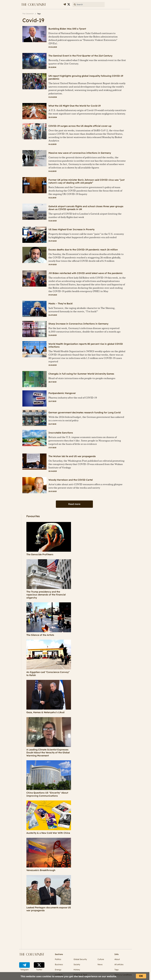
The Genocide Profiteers (40, 554)
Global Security (80, 959)
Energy (58, 970)
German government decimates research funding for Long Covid (85, 413)
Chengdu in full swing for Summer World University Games (81, 374)
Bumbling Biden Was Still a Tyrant (67, 29)
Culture (101, 959)
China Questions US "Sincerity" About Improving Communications (47, 794)
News (100, 964)
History (77, 970)
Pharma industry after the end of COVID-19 (73, 397)
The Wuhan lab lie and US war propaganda (72, 456)
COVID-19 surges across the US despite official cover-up (80, 126)
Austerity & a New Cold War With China (48, 833)
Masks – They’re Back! (61, 304)
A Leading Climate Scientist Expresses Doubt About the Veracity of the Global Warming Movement (48, 753)
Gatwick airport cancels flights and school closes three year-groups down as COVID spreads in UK (86, 208)
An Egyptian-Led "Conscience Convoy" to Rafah (48, 674)
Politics (58, 959)
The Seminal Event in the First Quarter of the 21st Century (80, 56)
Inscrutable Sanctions (61, 433)
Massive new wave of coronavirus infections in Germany (80, 153)
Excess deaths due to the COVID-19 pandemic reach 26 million (83, 250)
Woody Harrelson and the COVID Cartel (71, 480)
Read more (74, 504)
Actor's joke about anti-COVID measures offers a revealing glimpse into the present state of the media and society (85, 486)
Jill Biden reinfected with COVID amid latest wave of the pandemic (86, 273)
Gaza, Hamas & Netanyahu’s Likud (45, 712)
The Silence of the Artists (40, 635)
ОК (141, 976)
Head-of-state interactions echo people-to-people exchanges (82, 378)
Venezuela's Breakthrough (41, 870)
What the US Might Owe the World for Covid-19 (75, 106)
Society (77, 964)
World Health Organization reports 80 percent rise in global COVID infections (86, 345)
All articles (119, 964)
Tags (117, 970)
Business (59, 964)
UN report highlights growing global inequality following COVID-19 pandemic (86, 77)
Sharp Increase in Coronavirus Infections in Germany (78, 324)
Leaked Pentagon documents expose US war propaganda (49, 909)
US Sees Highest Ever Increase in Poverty (71, 229)
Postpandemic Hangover (62, 393)
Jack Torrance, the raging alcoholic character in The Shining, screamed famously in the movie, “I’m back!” (82, 310)
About (117, 959)
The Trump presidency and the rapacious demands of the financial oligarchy (46, 595)
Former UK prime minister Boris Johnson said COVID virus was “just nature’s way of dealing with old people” (86, 181)
